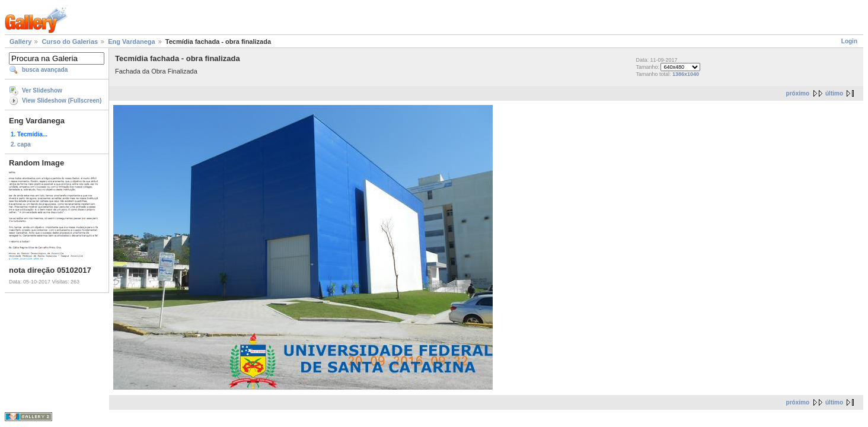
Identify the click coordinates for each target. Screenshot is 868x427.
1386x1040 (686, 74)
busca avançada (45, 70)
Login (849, 41)
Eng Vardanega (131, 42)
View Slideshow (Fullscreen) (62, 101)
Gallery (20, 42)
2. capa (21, 144)
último (834, 93)
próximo (798, 93)
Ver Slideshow (42, 90)
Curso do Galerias (70, 42)
